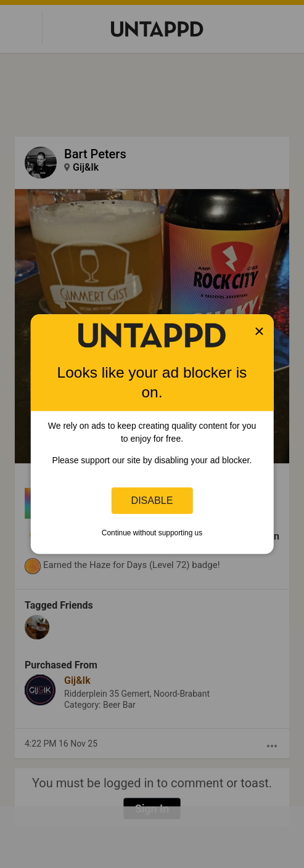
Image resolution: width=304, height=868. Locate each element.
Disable (152, 500)
